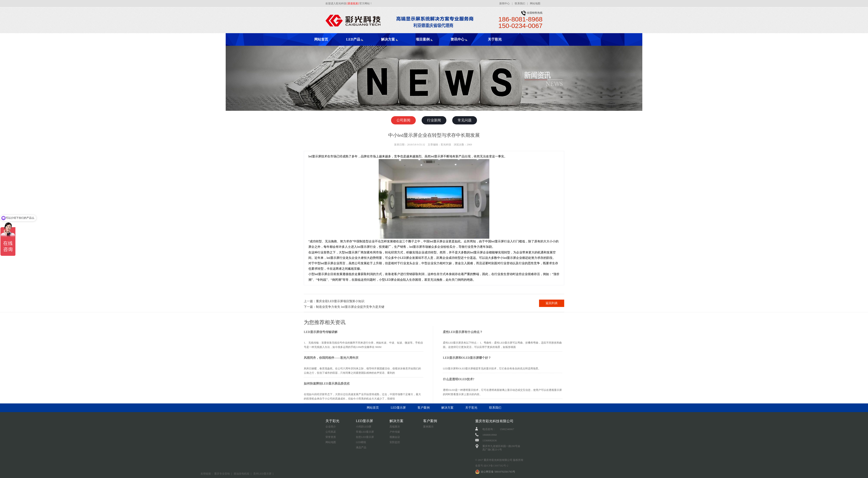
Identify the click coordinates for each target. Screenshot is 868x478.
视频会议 (395, 437)
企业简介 (331, 427)
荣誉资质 (331, 437)
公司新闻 (403, 120)
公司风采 (331, 432)
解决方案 (388, 39)
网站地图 (535, 3)
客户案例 (424, 408)
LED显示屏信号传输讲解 (321, 332)
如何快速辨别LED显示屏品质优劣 (327, 384)
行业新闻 (434, 120)
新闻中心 (505, 3)
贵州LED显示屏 (262, 474)
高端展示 (395, 427)
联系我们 (520, 3)
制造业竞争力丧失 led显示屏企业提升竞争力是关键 (350, 307)
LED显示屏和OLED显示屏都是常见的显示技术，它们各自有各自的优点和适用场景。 (492, 369)
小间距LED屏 (364, 427)
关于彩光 (495, 39)
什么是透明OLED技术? (459, 379)
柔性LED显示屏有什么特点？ (463, 332)
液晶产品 (361, 447)
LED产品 (353, 39)
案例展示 (428, 427)
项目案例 (423, 39)
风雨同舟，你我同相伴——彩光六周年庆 (331, 358)
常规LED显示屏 (365, 432)
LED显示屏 (398, 408)
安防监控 (395, 442)
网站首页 (321, 39)
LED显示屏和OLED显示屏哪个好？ (467, 358)
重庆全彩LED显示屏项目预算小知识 (340, 301)
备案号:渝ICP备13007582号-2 (492, 466)
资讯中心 (457, 39)
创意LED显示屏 (365, 437)
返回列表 (552, 303)
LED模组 (361, 442)
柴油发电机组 (242, 474)
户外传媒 (395, 432)
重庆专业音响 (222, 474)
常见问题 (465, 120)
